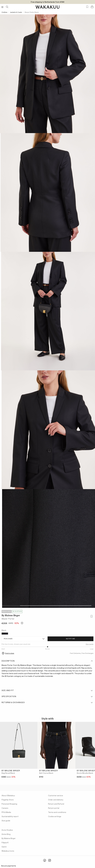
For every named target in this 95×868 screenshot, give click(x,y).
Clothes (4, 12)
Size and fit (47, 691)
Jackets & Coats (16, 12)
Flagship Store (8, 800)
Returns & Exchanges (47, 703)
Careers (5, 808)
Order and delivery (56, 800)
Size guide (90, 644)
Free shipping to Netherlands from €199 (48, 2)
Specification (47, 697)
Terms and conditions (57, 812)
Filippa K (5, 843)
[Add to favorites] (91, 617)
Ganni (4, 847)
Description (47, 661)
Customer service (56, 796)
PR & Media (6, 812)
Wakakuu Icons (8, 851)
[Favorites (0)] (87, 7)
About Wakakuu (8, 796)
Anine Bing (6, 834)
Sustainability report (10, 817)
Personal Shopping (9, 804)
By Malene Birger (11, 615)
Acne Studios (7, 830)
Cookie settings (55, 817)
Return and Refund (56, 804)
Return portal (54, 808)
